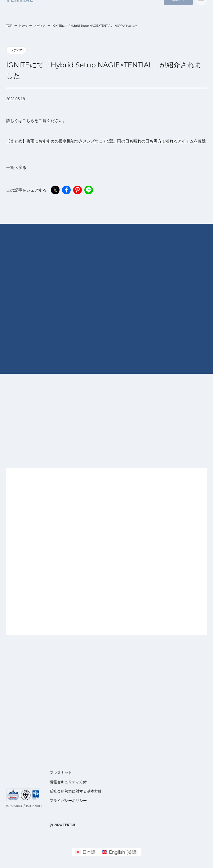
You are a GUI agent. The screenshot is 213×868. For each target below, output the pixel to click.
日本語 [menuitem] (89, 852)
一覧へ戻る (16, 167)
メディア (40, 26)
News (23, 26)
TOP (9, 26)
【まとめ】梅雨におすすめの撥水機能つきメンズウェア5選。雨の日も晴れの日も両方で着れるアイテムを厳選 (106, 141)
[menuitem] (85, 852)
